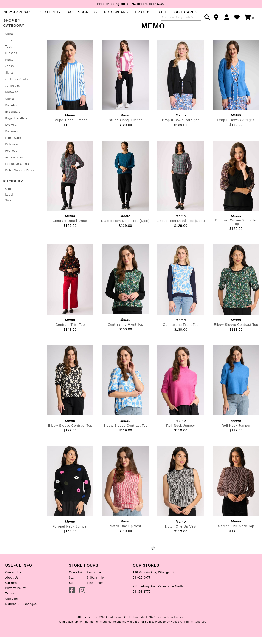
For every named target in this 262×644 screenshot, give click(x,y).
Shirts (10, 46)
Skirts (9, 85)
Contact (218, 17)
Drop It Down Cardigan (181, 133)
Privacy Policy (15, 601)
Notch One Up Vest (125, 539)
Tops (9, 53)
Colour (10, 200)
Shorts (10, 111)
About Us (12, 590)
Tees (9, 59)
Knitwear (12, 104)
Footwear (12, 162)
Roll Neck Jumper (181, 438)
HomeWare (13, 149)
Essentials (13, 123)
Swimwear (13, 143)
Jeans (10, 78)
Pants (9, 72)
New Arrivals (105, 16)
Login (228, 17)
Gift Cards (103, 24)
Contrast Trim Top (70, 337)
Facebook (72, 603)
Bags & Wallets (16, 130)
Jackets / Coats (16, 91)
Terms (10, 606)
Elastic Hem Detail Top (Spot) (126, 233)
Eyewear (11, 136)
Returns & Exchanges (21, 617)
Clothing (138, 16)
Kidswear (12, 156)
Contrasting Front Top (125, 337)
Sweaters (12, 117)
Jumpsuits (13, 98)
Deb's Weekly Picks (19, 181)
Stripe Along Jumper (70, 133)
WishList (238, 17)
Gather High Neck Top (236, 539)
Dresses (11, 65)
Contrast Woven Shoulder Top (236, 235)
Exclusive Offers (17, 175)
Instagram (83, 603)
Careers (11, 596)
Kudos (175, 634)
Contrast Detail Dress (70, 233)
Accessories (14, 168)
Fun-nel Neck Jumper (70, 539)
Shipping (12, 611)
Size (8, 211)
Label (9, 205)
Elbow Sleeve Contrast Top (236, 337)
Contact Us (13, 585)
